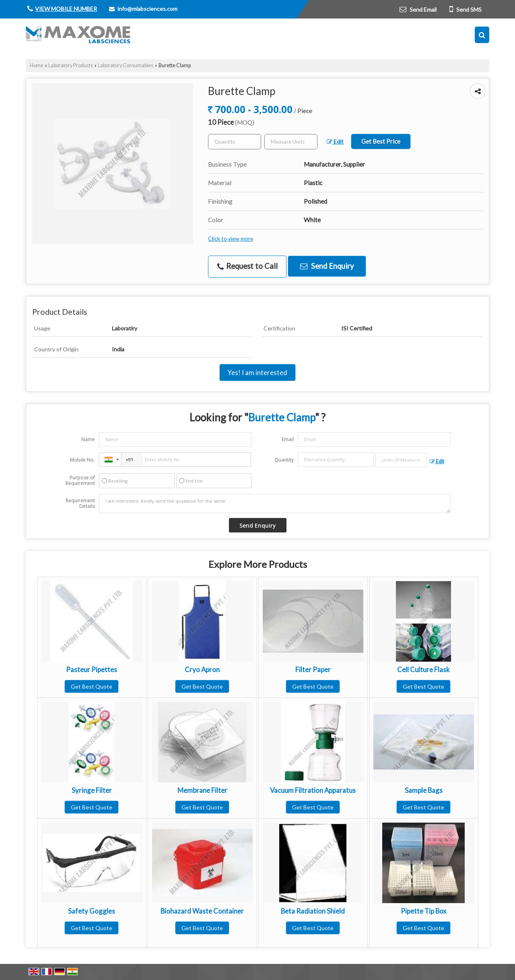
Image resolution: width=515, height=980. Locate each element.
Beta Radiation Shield (313, 911)
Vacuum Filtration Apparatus (313, 790)
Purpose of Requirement (80, 481)
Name (88, 439)
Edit (335, 141)
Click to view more (231, 238)
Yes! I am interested (257, 372)
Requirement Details (80, 503)
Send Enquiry (327, 266)
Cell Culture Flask (423, 669)
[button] (66, 9)
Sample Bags (424, 790)
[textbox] (291, 142)
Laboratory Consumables (126, 65)
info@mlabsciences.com (147, 9)
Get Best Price (381, 141)
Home (37, 65)
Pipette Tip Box (423, 911)
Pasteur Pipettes (92, 669)
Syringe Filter (92, 790)
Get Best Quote (92, 686)
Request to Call (247, 266)
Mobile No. (82, 460)
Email (288, 439)
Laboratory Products (71, 65)
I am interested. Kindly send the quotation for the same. (275, 503)
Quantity (284, 460)
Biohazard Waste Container (202, 911)
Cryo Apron (202, 669)
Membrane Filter (202, 790)
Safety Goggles (92, 911)
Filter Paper (313, 669)
